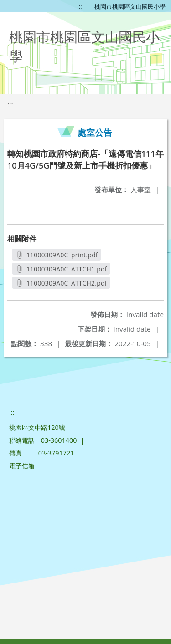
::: (80, 6)
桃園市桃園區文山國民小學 (130, 6)
